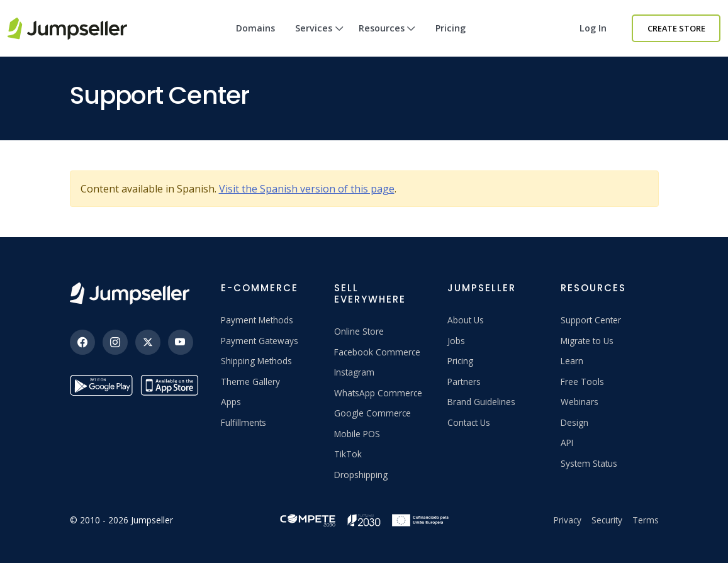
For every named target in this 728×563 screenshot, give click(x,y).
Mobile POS (357, 434)
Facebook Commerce (377, 352)
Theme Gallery (250, 382)
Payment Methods (257, 320)
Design (574, 422)
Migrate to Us (587, 341)
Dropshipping (361, 475)
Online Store (359, 331)
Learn (572, 361)
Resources (387, 39)
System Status (589, 463)
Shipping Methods (256, 361)
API (567, 443)
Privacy (568, 520)
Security (607, 520)
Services (319, 39)
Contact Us (469, 422)
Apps (231, 402)
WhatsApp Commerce (378, 393)
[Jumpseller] (130, 293)
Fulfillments (244, 422)
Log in (593, 28)
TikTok (348, 454)
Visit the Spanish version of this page (307, 189)
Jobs (456, 341)
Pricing (451, 28)
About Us (466, 320)
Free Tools (582, 382)
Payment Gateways (260, 341)
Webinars (580, 402)
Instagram (354, 372)
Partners (464, 382)
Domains (255, 28)
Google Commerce (372, 413)
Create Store (676, 28)
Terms (646, 520)
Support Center (591, 320)
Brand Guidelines (481, 402)
